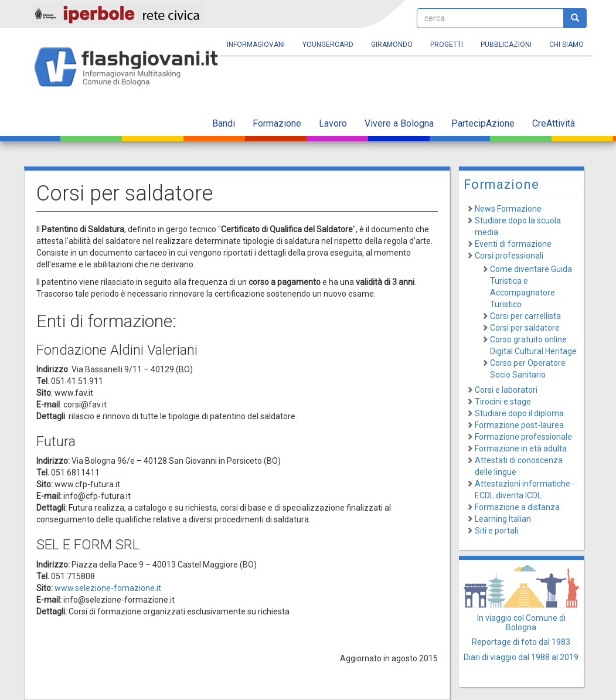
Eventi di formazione (513, 244)
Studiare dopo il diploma (519, 413)
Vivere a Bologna (399, 123)
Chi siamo (566, 45)
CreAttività (554, 123)
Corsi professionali (509, 256)
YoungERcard (328, 45)
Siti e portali (496, 531)
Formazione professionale (523, 437)
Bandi (224, 123)
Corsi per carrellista (525, 316)
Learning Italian (503, 519)
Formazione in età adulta (521, 448)
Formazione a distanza (517, 507)
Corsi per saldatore (525, 328)
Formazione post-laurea (519, 425)
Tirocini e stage (503, 402)
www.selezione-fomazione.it (108, 588)
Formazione (277, 123)
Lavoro (333, 123)
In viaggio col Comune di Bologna (521, 622)
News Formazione (508, 209)
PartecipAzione (483, 123)
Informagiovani (256, 45)
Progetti (447, 45)
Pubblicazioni (506, 45)
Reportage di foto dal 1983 (521, 642)
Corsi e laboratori (506, 390)
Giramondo (392, 45)
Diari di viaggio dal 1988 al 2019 (521, 657)
